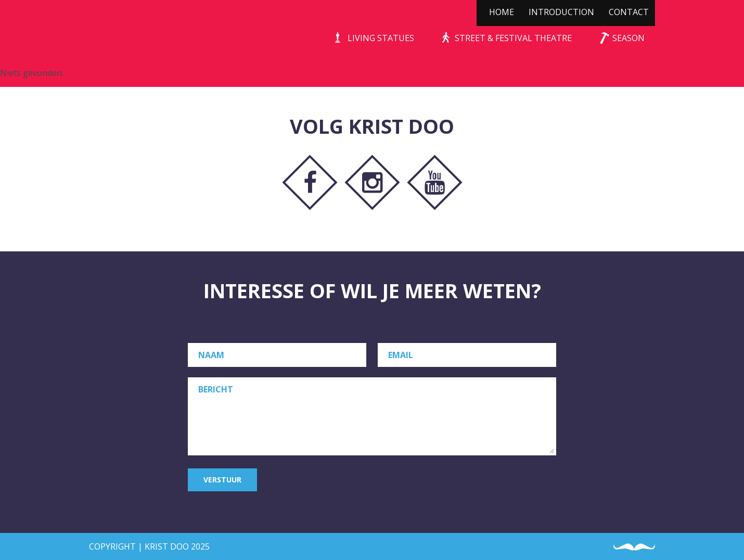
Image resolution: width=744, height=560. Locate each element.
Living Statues (381, 38)
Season (628, 38)
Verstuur (222, 480)
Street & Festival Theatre (513, 38)
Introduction (561, 12)
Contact (629, 12)
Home (502, 12)
